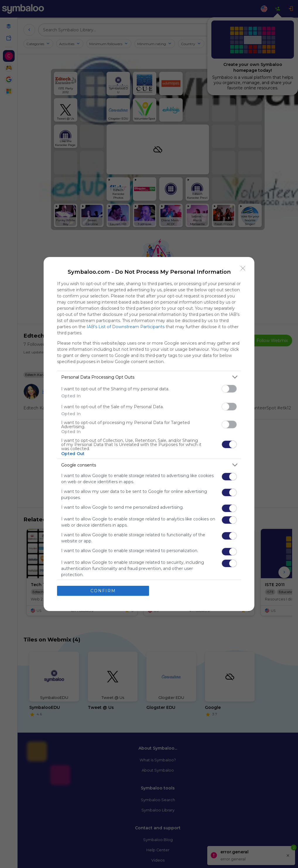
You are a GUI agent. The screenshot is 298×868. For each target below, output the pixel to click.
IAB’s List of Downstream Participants (126, 327)
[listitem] (149, 377)
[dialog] (149, 434)
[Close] (243, 268)
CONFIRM (103, 591)
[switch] (229, 389)
